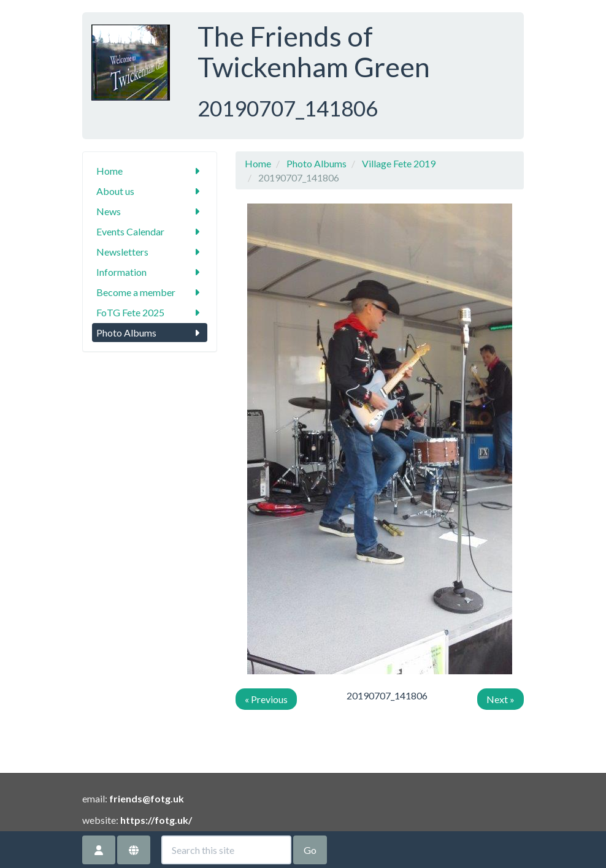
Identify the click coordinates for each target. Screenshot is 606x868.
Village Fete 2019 (399, 163)
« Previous (266, 699)
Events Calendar (150, 231)
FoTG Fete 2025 (150, 312)
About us (150, 191)
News (150, 211)
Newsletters (150, 252)
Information (150, 272)
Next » (501, 699)
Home (150, 171)
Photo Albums (150, 333)
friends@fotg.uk (147, 798)
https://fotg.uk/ (156, 820)
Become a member (150, 292)
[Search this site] (226, 850)
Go (310, 850)
